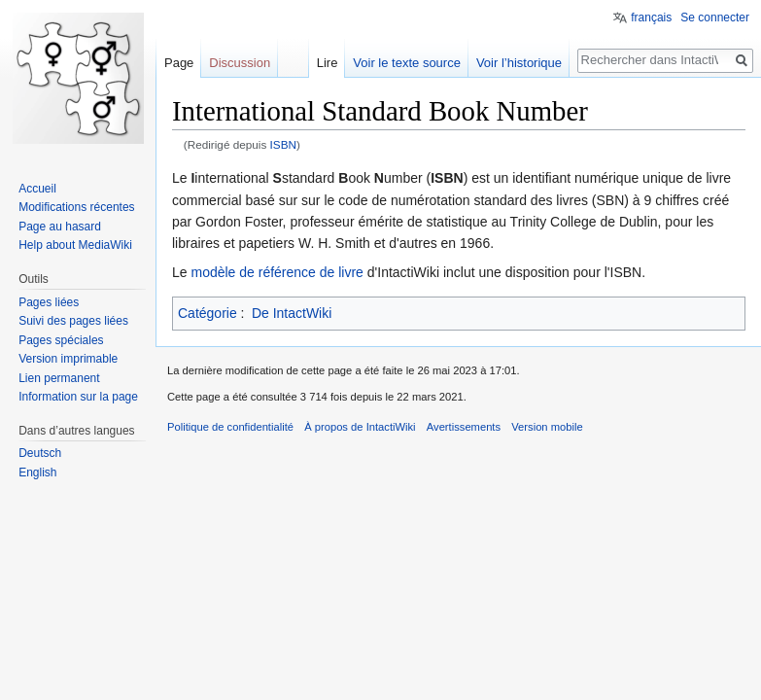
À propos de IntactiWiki (360, 427)
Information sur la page (78, 397)
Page (179, 63)
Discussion (240, 63)
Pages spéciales (61, 340)
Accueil (37, 189)
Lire (328, 63)
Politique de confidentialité (230, 427)
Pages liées (49, 302)
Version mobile (547, 427)
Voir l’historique (519, 63)
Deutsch (40, 453)
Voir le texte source (407, 63)
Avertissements (464, 427)
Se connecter (715, 17)
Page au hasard (60, 227)
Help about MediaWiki (75, 245)
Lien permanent (59, 378)
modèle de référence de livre (277, 272)
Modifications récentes (76, 207)
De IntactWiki (292, 313)
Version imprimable (68, 359)
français (651, 17)
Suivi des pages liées (73, 321)
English (37, 472)
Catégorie (208, 313)
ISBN (283, 144)
